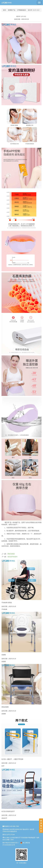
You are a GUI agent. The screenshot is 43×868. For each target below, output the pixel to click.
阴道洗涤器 (11, 554)
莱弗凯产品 (12, 10)
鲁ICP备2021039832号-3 (10, 843)
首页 (4, 10)
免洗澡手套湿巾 (13, 557)
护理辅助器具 (22, 10)
